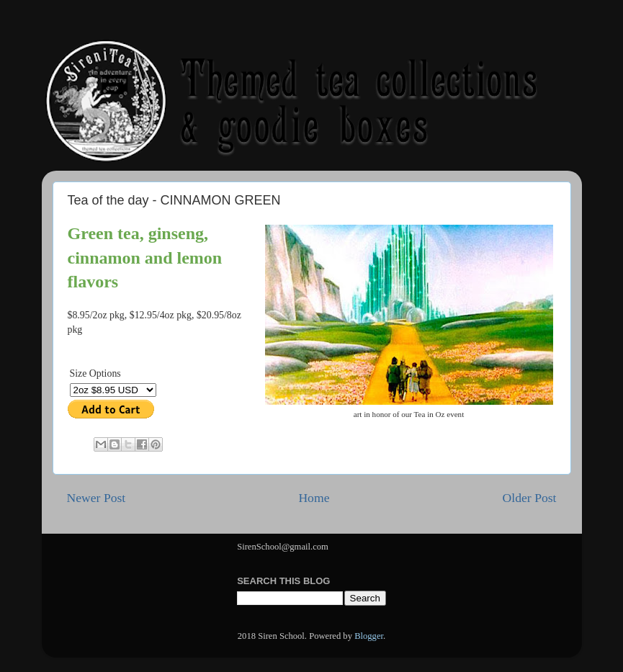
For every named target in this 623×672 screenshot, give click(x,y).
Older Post (530, 498)
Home (314, 498)
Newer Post (97, 498)
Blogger (369, 636)
